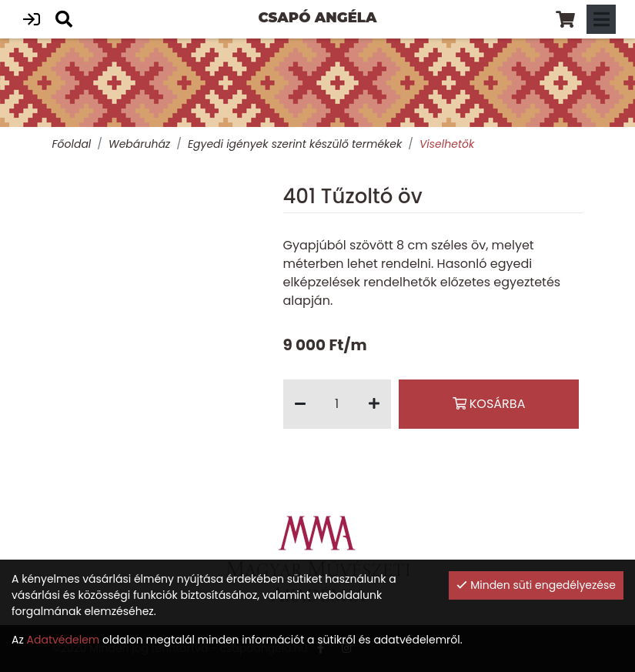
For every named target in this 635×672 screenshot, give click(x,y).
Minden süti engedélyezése (536, 585)
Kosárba (489, 404)
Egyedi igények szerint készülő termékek (295, 144)
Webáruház (139, 144)
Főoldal (72, 144)
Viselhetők (447, 144)
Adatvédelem (63, 640)
